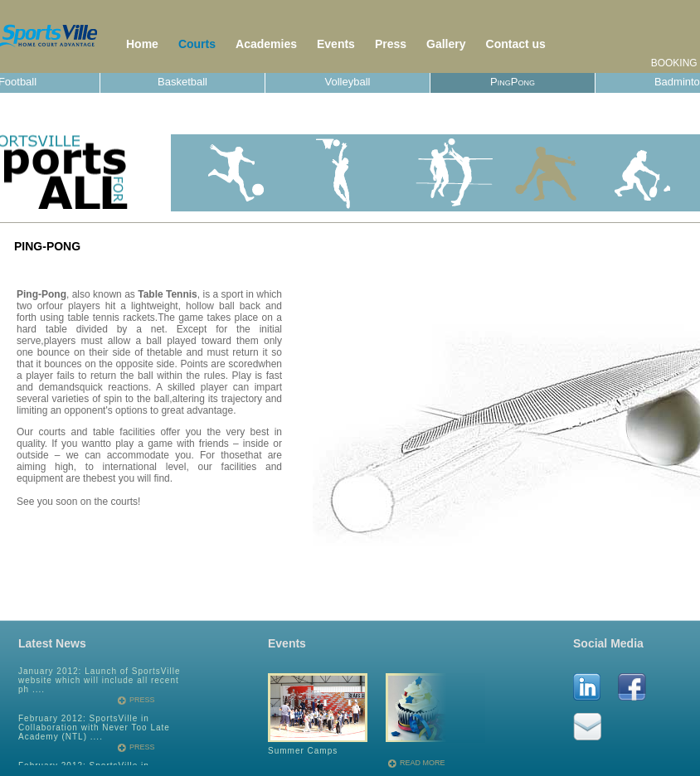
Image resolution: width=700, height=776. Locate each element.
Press (391, 44)
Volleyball (348, 82)
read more (423, 763)
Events (336, 44)
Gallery (446, 44)
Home (142, 44)
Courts (197, 44)
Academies (266, 44)
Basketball (182, 82)
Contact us (516, 44)
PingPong (513, 82)
